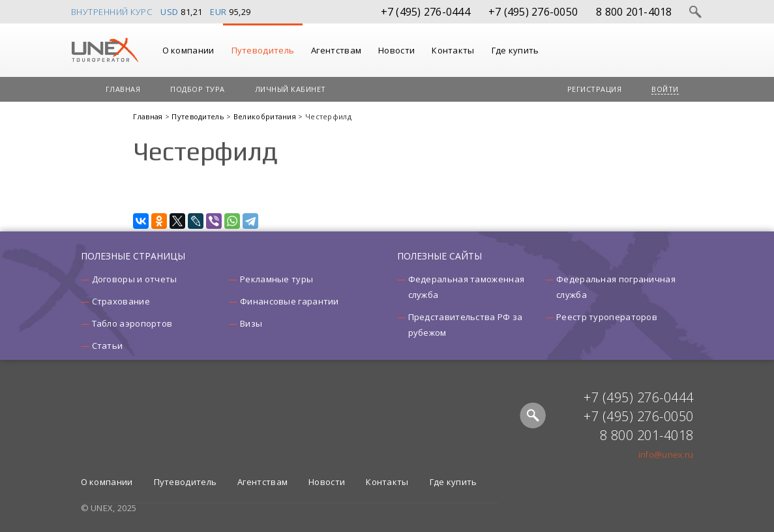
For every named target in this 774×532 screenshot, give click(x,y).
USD (170, 12)
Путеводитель (263, 50)
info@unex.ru (666, 454)
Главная (123, 89)
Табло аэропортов (132, 323)
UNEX (105, 50)
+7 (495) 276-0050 (533, 12)
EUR (218, 12)
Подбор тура (198, 89)
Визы (251, 323)
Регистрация (595, 89)
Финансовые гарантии (290, 301)
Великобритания (266, 116)
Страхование (121, 301)
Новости (396, 50)
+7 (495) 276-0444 (425, 12)
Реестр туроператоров (607, 317)
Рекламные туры (276, 279)
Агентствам (336, 50)
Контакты (453, 50)
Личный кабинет (290, 89)
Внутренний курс (112, 12)
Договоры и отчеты (135, 279)
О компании (188, 50)
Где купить (515, 50)
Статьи (108, 346)
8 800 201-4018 (634, 12)
